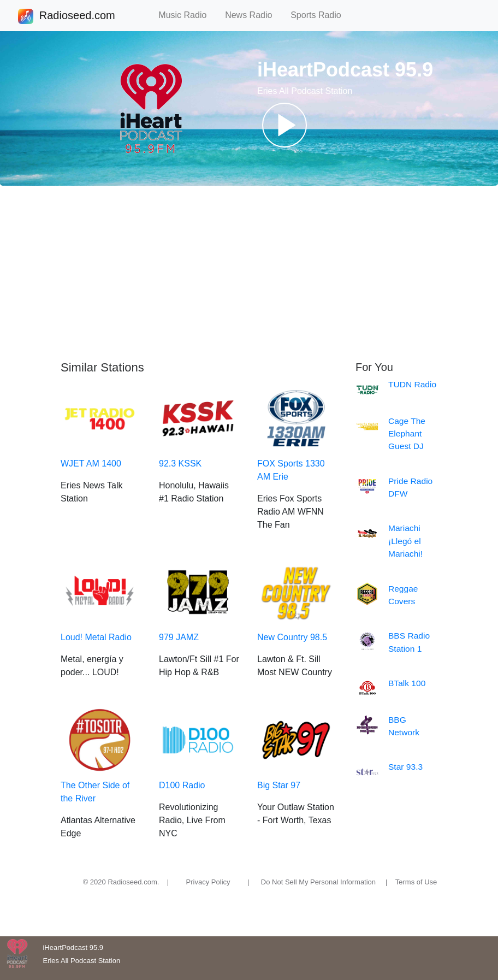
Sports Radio (321, 15)
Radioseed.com (77, 16)
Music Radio (187, 15)
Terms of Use (416, 882)
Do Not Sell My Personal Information (318, 882)
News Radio (253, 15)
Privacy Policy (208, 882)
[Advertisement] (249, 273)
